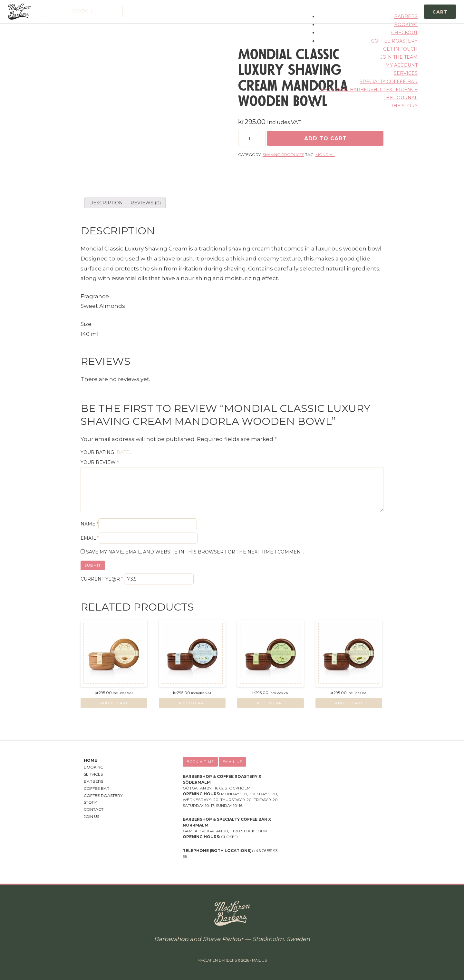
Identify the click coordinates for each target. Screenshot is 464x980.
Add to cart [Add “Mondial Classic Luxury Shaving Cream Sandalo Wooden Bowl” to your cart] (114, 703)
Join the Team (399, 57)
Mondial (325, 155)
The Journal (401, 98)
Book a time (200, 762)
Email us (232, 762)
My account (401, 65)
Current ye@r (102, 579)
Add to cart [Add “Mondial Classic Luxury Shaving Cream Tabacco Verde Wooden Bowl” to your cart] (349, 703)
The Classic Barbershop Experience (368, 90)
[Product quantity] (252, 139)
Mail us (259, 960)
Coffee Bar (97, 788)
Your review (100, 462)
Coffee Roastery (394, 41)
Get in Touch (400, 49)
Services (406, 73)
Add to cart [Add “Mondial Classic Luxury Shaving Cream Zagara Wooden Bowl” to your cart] (192, 703)
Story (90, 802)
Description (106, 203)
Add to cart (325, 138)
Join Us (92, 816)
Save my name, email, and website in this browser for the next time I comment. (195, 552)
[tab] (106, 203)
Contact (94, 809)
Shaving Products (283, 155)
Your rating (97, 452)
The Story (404, 106)
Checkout (404, 33)
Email (90, 538)
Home (90, 760)
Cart (440, 12)
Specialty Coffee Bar (389, 82)
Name (89, 524)
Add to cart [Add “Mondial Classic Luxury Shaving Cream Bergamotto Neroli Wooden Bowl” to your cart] (271, 703)
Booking (406, 24)
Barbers (406, 16)
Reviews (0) (146, 203)
